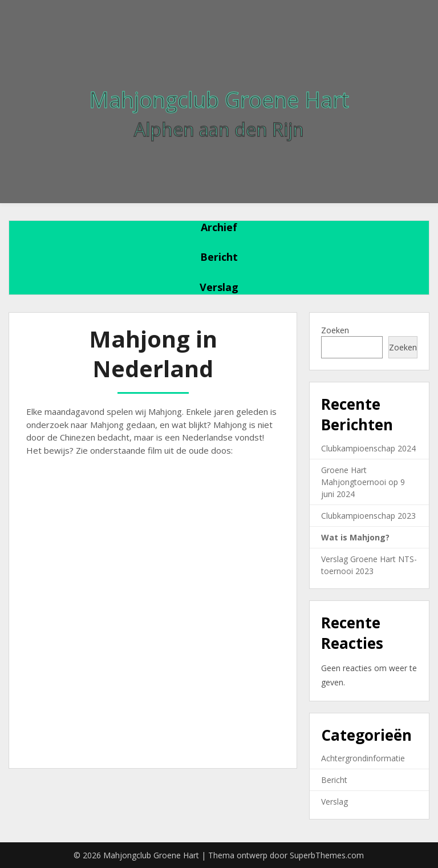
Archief (219, 227)
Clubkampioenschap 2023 (368, 516)
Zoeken (335, 330)
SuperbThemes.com (327, 855)
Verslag (219, 287)
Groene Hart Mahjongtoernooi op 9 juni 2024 (363, 482)
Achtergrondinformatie (363, 758)
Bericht (219, 257)
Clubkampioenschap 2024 (368, 448)
